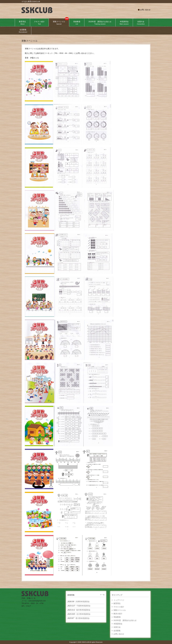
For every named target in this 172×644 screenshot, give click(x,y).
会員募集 (117, 631)
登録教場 (117, 617)
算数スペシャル (120, 610)
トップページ (119, 600)
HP (23, 606)
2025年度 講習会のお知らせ (125, 620)
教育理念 (117, 603)
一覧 (103, 595)
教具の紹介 (118, 614)
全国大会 (117, 627)
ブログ (28, 606)
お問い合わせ (145, 10)
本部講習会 (118, 624)
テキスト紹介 (119, 607)
